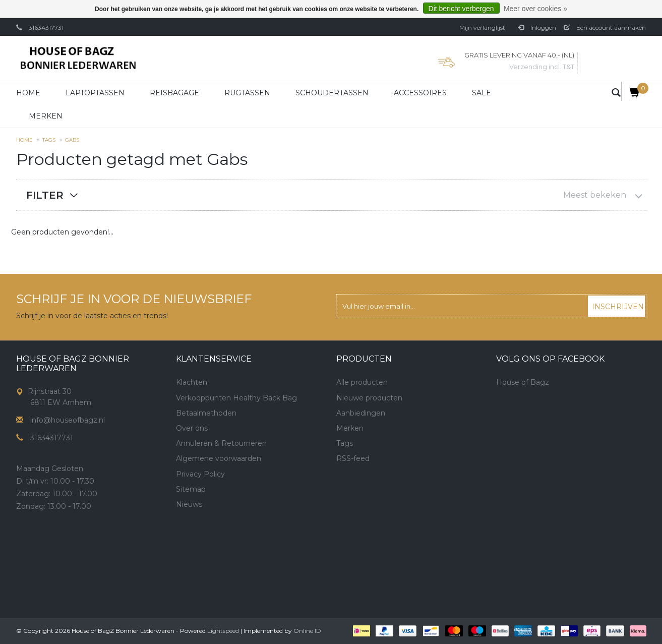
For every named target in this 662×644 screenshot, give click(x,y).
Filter (45, 195)
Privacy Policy (200, 474)
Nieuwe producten (369, 398)
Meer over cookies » (535, 9)
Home (28, 93)
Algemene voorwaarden (219, 458)
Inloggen (537, 27)
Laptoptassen (95, 93)
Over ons (192, 428)
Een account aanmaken (605, 27)
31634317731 (46, 27)
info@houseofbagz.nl (68, 420)
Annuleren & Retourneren (221, 443)
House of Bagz (523, 382)
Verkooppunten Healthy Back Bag (236, 398)
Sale (482, 93)
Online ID (307, 631)
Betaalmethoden (206, 413)
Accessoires (420, 93)
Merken (46, 116)
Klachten (192, 382)
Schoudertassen (332, 93)
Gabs (72, 140)
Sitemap (191, 489)
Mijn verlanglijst (482, 27)
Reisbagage (174, 93)
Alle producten (362, 382)
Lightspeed (223, 631)
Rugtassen (247, 93)
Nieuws (189, 504)
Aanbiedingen (361, 413)
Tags (49, 140)
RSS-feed (353, 458)
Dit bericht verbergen (461, 9)
